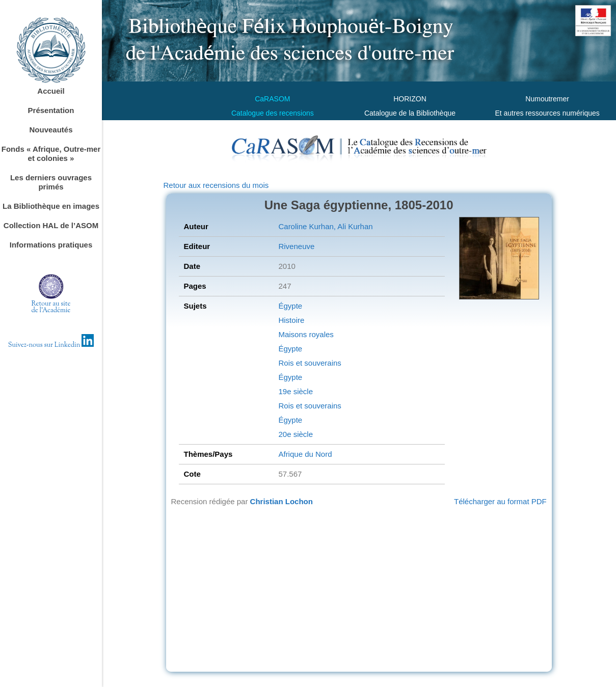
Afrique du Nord (305, 454)
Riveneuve (296, 246)
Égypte (290, 306)
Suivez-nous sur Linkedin (51, 345)
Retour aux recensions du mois (216, 185)
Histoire (291, 320)
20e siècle (296, 434)
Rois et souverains (310, 363)
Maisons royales (306, 334)
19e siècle (296, 391)
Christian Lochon (282, 501)
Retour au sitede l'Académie (51, 307)
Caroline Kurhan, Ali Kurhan (325, 226)
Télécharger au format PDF (500, 501)
